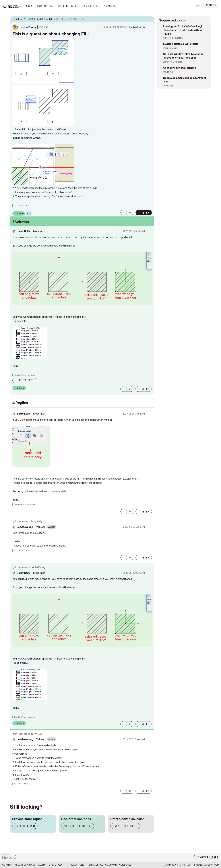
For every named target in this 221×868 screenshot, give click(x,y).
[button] (43, 61)
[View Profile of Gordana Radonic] (137, 27)
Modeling (168, 72)
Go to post (26, 380)
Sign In (211, 6)
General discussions (173, 38)
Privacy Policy (77, 865)
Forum (29, 6)
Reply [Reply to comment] (145, 389)
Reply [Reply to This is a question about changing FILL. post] (145, 213)
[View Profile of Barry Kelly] (23, 231)
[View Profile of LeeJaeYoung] (28, 27)
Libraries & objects (173, 62)
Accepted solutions (78, 826)
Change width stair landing (180, 68)
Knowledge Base (45, 6)
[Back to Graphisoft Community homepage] (13, 6)
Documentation (171, 48)
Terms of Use (95, 865)
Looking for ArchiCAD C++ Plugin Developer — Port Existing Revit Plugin (183, 30)
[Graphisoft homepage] (206, 857)
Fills (29, 213)
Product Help (111, 6)
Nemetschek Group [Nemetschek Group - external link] (207, 865)
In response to (29, 521)
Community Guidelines (118, 865)
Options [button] (150, 19)
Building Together (69, 6)
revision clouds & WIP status (181, 44)
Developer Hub (91, 6)
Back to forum (25, 826)
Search (189, 6)
